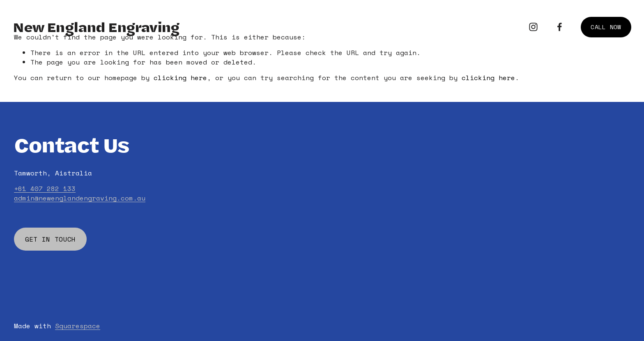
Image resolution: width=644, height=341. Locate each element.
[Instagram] (533, 27)
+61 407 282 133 (45, 189)
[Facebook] (560, 27)
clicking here (180, 78)
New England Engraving (96, 27)
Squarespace (78, 326)
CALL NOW (606, 27)
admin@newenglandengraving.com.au (80, 198)
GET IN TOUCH (51, 239)
